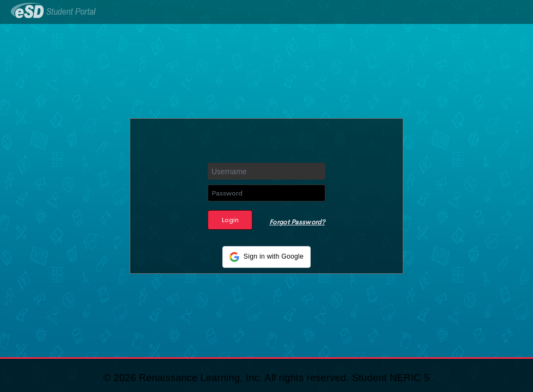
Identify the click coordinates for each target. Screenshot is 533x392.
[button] (266, 257)
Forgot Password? (297, 222)
